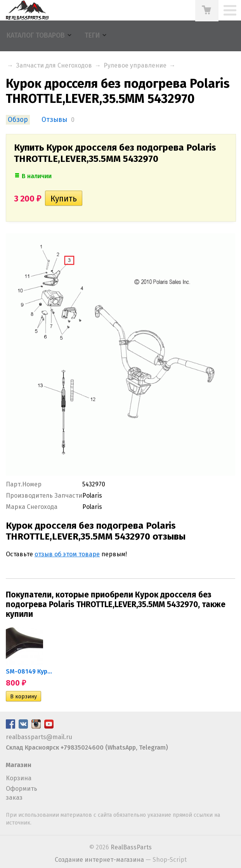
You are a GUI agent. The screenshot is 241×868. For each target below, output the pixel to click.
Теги (92, 36)
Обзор (18, 120)
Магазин (19, 765)
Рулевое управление (135, 65)
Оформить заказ (22, 793)
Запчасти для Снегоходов (54, 65)
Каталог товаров (36, 36)
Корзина (19, 778)
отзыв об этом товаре (67, 554)
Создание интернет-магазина (99, 860)
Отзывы (54, 120)
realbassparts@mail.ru (39, 737)
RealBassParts (131, 847)
